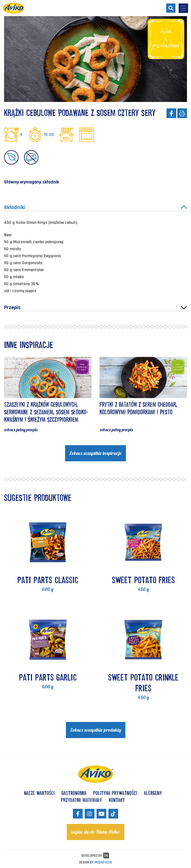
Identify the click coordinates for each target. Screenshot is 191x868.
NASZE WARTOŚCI (39, 793)
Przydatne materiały (81, 800)
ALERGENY (153, 793)
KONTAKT (117, 800)
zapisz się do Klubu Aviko (95, 832)
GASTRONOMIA (74, 793)
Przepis (95, 307)
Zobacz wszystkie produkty (96, 730)
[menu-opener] (183, 8)
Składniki (95, 207)
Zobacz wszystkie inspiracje (95, 453)
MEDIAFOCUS (103, 862)
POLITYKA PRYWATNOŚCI (115, 793)
